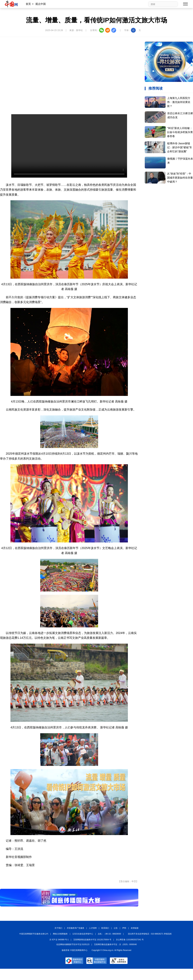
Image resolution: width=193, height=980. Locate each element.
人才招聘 (93, 928)
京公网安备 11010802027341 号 (130, 940)
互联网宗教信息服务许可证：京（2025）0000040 (115, 944)
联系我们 (105, 928)
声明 (124, 928)
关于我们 (58, 928)
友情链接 (135, 928)
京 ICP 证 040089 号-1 (59, 940)
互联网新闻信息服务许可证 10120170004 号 (92, 940)
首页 (28, 4)
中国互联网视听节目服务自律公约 (34, 934)
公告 (116, 928)
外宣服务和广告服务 (76, 928)
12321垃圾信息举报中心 (83, 934)
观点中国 (41, 4)
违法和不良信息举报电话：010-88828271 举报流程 (150, 934)
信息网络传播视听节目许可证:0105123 (73, 944)
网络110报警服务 (60, 934)
